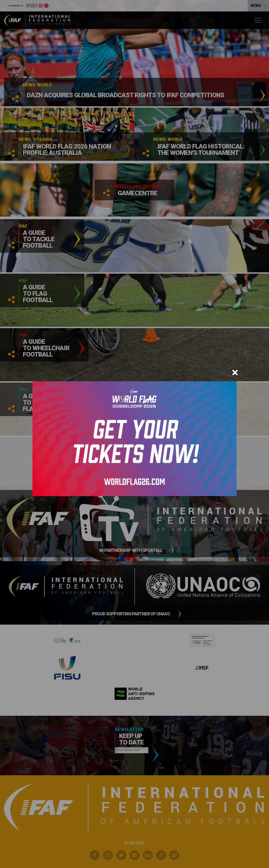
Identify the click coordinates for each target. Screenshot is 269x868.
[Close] (235, 372)
